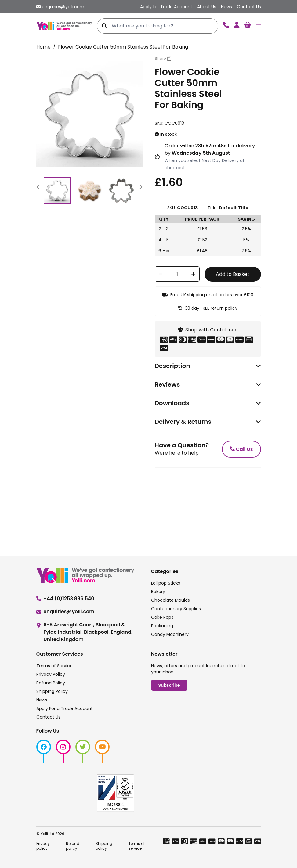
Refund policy (73, 846)
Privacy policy (43, 846)
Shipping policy (104, 846)
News (42, 700)
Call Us (241, 449)
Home (43, 47)
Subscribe (169, 685)
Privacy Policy (51, 674)
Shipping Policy (52, 691)
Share (163, 58)
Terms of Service (54, 666)
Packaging (162, 626)
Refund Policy (51, 683)
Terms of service (137, 846)
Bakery (158, 592)
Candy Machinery (170, 634)
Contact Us (48, 717)
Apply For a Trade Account (65, 708)
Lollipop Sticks (166, 583)
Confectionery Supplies (176, 609)
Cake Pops (162, 617)
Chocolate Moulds (170, 600)
